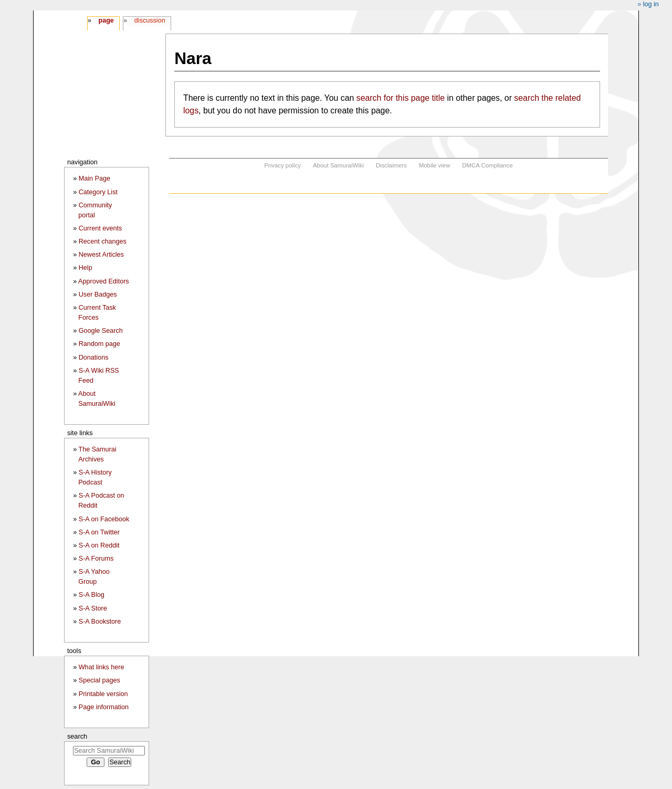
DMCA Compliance (487, 165)
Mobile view (435, 165)
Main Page (94, 178)
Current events (101, 228)
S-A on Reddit (99, 545)
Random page (99, 344)
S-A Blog (92, 595)
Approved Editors (104, 281)
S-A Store (93, 608)
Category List (98, 192)
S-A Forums (96, 559)
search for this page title (401, 98)
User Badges (98, 294)
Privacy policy (282, 165)
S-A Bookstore (100, 622)
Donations (94, 357)
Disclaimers (391, 165)
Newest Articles (101, 255)
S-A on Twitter (99, 532)
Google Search (101, 331)
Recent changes (103, 241)
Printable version (103, 694)
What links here (102, 667)
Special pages (99, 680)
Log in (651, 4)
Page (106, 20)
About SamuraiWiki (338, 165)
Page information (104, 707)
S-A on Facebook (104, 519)
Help (86, 268)
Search (77, 736)
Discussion (150, 20)
